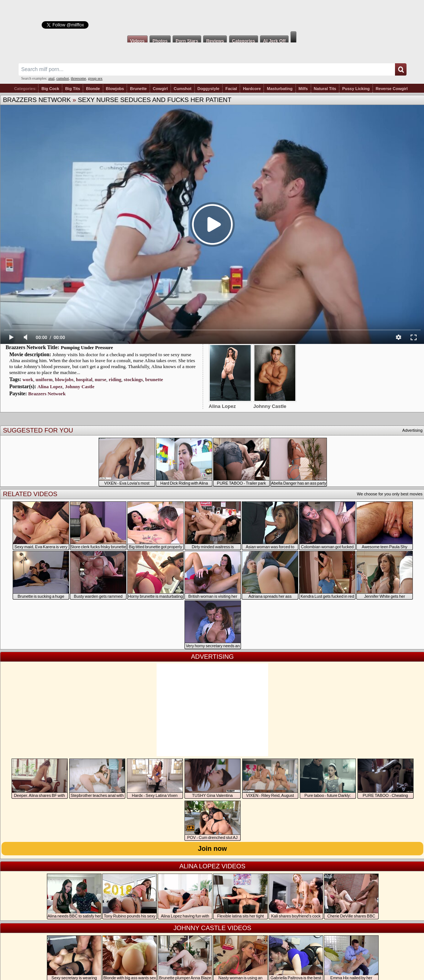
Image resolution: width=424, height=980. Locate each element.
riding (115, 379)
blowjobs (64, 379)
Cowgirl (160, 89)
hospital (84, 379)
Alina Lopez (50, 387)
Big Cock (50, 89)
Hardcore (252, 89)
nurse (101, 379)
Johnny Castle (80, 387)
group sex (95, 78)
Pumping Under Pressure (87, 347)
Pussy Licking (356, 89)
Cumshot (183, 89)
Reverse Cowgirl (392, 89)
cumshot (62, 78)
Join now (212, 849)
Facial (231, 89)
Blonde (93, 89)
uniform (44, 379)
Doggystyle (208, 89)
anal (52, 78)
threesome (78, 78)
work (28, 379)
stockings (133, 379)
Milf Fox (212, 16)
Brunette (138, 89)
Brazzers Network (37, 100)
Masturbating (280, 89)
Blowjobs (115, 89)
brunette (154, 379)
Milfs (303, 89)
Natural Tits (325, 89)
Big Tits (73, 89)
